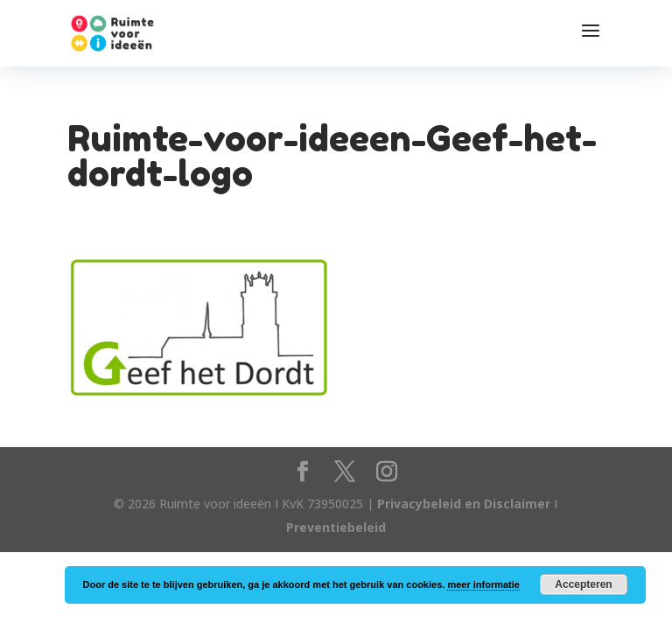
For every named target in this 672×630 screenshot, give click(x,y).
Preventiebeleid (336, 527)
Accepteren (583, 584)
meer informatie (483, 584)
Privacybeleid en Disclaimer (464, 504)
